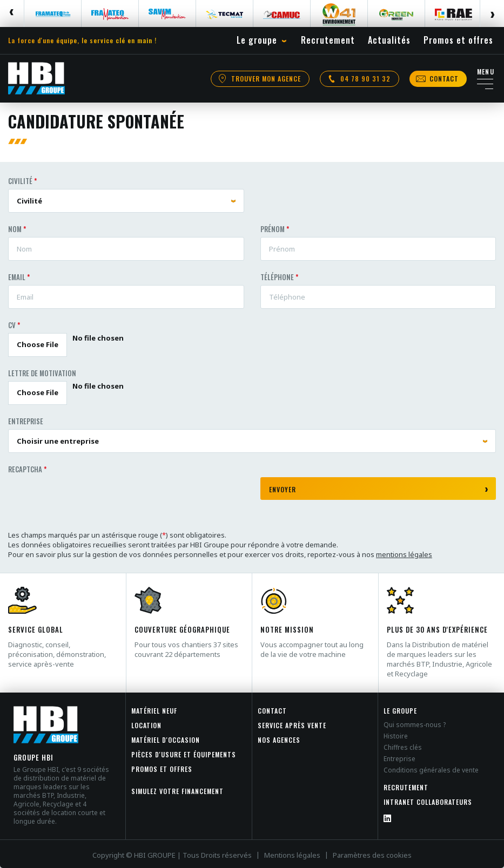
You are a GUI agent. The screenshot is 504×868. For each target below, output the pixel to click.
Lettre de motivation (42, 373)
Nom (15, 229)
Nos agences (279, 740)
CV (12, 325)
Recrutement (406, 787)
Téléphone (277, 277)
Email (17, 277)
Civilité (20, 181)
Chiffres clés (403, 747)
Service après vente (292, 725)
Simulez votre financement (177, 791)
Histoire (396, 736)
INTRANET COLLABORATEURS (428, 802)
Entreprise (26, 421)
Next (492, 13)
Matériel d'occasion (166, 740)
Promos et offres (162, 769)
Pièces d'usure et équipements (184, 754)
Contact (272, 711)
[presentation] (90, 498)
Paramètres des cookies (372, 855)
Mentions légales (292, 855)
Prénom (273, 229)
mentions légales (404, 554)
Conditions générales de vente (431, 770)
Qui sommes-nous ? (415, 725)
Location (146, 725)
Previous (12, 13)
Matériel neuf (154, 711)
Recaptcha (25, 469)
